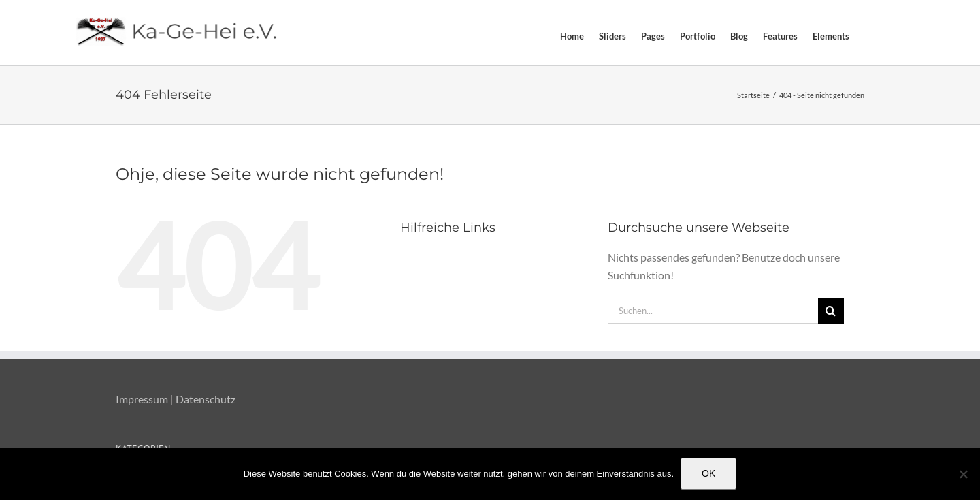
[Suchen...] (713, 311)
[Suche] (831, 311)
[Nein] (963, 474)
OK (708, 473)
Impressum (142, 399)
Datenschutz (206, 399)
